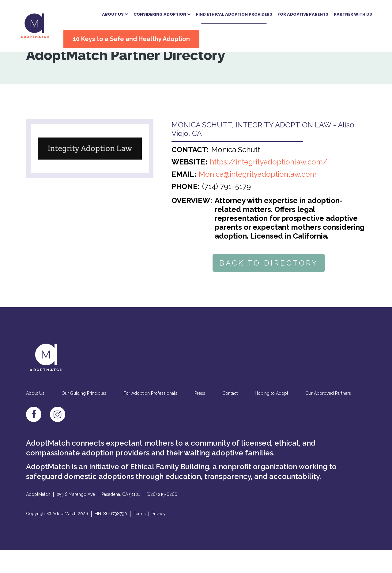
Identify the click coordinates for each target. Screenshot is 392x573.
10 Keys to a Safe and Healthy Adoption (141, 38)
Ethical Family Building (170, 489)
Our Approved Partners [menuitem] (328, 416)
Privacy (159, 536)
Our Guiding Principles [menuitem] (84, 416)
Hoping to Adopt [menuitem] (271, 416)
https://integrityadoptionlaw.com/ (269, 185)
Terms (140, 536)
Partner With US (341, 13)
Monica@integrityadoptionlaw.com (258, 197)
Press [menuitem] (200, 416)
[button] (103, 13)
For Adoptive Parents (291, 13)
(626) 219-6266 (162, 517)
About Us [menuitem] (35, 416)
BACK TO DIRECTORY (269, 286)
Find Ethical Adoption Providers (222, 13)
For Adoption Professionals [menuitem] (150, 416)
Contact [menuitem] (230, 416)
